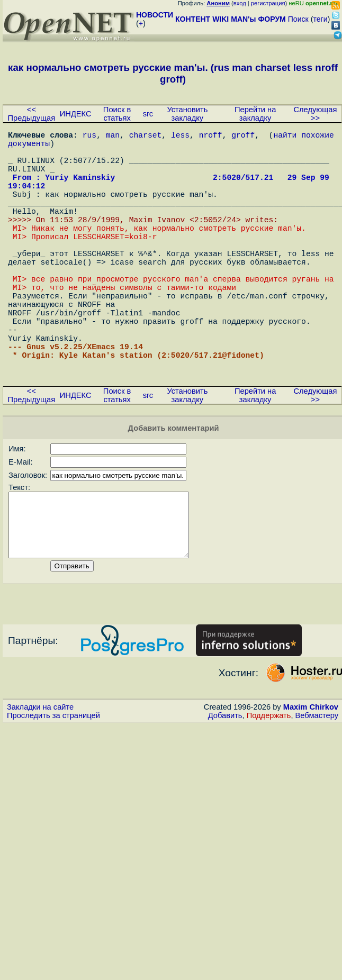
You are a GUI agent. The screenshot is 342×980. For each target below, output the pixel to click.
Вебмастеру (317, 787)
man (113, 137)
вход (240, 3)
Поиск (298, 19)
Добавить (225, 787)
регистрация (268, 3)
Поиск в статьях (117, 114)
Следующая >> (315, 114)
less (180, 137)
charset (146, 137)
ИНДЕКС (76, 114)
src (148, 114)
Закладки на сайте (40, 779)
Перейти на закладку (255, 114)
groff (243, 137)
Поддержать (269, 787)
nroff (211, 137)
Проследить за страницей (53, 787)
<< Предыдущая (32, 114)
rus (89, 137)
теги (321, 19)
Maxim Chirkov (311, 779)
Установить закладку (187, 114)
